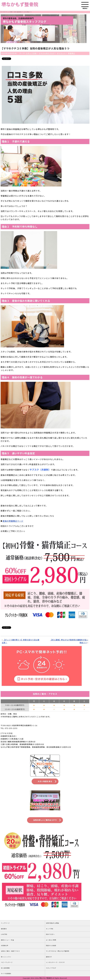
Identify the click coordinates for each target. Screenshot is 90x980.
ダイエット (61, 53)
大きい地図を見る (45, 781)
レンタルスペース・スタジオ (55, 962)
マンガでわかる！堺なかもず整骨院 (58, 951)
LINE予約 (4, 934)
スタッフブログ (51, 968)
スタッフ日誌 (31, 53)
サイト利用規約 (6, 974)
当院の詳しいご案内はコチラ (45, 820)
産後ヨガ (49, 957)
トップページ (5, 923)
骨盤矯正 (72, 53)
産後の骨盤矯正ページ (13, 521)
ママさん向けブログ (47, 53)
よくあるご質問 (51, 940)
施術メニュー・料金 (7, 940)
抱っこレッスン (6, 957)
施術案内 (4, 929)
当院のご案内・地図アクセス (10, 951)
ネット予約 (50, 929)
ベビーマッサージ (7, 962)
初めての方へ (50, 934)
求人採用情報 (5, 968)
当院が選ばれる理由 (53, 923)
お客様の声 (5, 946)
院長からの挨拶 (51, 946)
